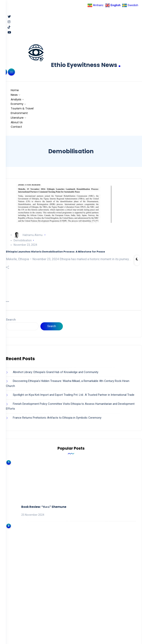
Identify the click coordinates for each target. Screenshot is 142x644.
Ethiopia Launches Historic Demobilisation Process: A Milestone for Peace (55, 252)
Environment (19, 113)
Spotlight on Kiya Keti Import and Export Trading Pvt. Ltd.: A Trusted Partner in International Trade (74, 395)
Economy (17, 104)
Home (15, 90)
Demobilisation (23, 240)
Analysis (16, 99)
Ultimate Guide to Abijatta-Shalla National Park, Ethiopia (65, 559)
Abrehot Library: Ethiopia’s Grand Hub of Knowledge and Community (56, 372)
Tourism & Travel (22, 108)
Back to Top (71, 634)
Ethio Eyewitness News (86, 65)
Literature (17, 118)
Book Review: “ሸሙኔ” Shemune (44, 481)
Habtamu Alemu (33, 235)
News (14, 95)
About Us (17, 122)
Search (11, 320)
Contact (16, 127)
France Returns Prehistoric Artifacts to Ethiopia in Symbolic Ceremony (57, 418)
